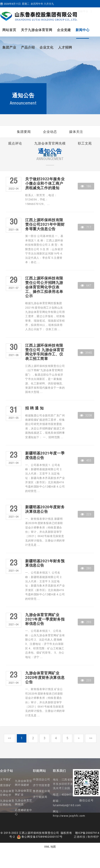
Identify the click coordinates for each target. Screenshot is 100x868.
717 (86, 227)
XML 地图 (50, 847)
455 (86, 461)
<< (9, 738)
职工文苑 (85, 143)
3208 (86, 415)
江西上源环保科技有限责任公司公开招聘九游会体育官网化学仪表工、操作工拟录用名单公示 (44, 287)
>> (91, 738)
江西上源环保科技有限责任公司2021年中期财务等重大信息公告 (45, 225)
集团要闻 (24, 132)
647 (86, 286)
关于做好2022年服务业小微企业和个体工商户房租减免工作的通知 (45, 184)
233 (86, 680)
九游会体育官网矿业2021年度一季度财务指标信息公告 (45, 619)
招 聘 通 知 (34, 408)
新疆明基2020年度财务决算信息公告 (45, 509)
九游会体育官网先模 (50, 143)
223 (86, 514)
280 (86, 568)
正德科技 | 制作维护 (86, 837)
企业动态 (50, 132)
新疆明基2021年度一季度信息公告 (45, 456)
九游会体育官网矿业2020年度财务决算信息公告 (45, 678)
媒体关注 (76, 132)
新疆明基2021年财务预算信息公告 (45, 563)
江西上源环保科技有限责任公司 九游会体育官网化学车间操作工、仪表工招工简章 (45, 352)
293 (86, 622)
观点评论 (15, 143)
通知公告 (50, 155)
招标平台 (83, 11)
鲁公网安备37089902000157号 (40, 837)
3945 (86, 353)
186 (86, 186)
